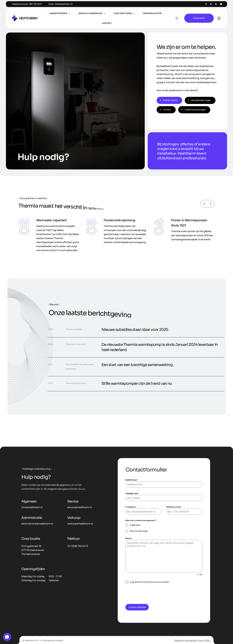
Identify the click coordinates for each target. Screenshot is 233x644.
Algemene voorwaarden (186, 640)
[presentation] (204, 204)
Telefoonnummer (174, 507)
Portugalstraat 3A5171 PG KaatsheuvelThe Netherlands (33, 550)
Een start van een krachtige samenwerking (137, 365)
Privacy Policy (204, 640)
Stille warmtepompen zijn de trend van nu (137, 383)
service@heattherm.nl (80, 507)
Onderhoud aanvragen (195, 110)
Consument (199, 18)
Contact (167, 110)
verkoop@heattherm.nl (80, 524)
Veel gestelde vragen (201, 100)
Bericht (129, 538)
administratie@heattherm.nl (37, 524)
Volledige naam (132, 493)
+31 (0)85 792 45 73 (77, 546)
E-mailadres (131, 507)
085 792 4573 (35, 4)
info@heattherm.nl (63, 4)
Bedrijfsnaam (132, 480)
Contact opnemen (137, 607)
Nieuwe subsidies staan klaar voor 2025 (135, 330)
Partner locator (170, 100)
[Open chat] (7, 637)
